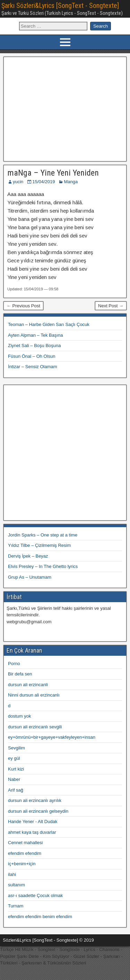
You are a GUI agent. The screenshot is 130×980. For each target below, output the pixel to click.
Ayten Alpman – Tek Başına (36, 335)
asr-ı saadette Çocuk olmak (35, 895)
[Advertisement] (65, 108)
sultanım (16, 885)
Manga (71, 182)
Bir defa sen (20, 674)
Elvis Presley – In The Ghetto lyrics (43, 566)
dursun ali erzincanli (28, 685)
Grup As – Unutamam (30, 577)
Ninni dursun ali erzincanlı (34, 695)
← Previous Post (23, 306)
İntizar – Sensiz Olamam (33, 367)
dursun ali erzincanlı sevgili (35, 727)
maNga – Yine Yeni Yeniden (53, 173)
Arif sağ (16, 790)
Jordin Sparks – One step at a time (43, 535)
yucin (18, 182)
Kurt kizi (16, 769)
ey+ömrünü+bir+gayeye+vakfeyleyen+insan (52, 737)
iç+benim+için (22, 864)
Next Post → (111, 306)
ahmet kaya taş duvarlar (32, 832)
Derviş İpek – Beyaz (28, 556)
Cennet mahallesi (25, 843)
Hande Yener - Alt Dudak (33, 822)
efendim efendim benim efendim (40, 917)
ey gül (14, 758)
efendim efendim (25, 853)
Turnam (16, 906)
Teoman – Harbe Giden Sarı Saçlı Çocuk (49, 324)
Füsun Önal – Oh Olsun (32, 356)
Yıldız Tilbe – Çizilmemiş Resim (39, 545)
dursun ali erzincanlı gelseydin (38, 811)
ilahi (12, 874)
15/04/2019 (44, 182)
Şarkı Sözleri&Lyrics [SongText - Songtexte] (60, 6)
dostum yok (19, 716)
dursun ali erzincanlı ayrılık (35, 800)
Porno (14, 664)
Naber (14, 779)
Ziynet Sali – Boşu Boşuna (34, 346)
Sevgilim (16, 748)
